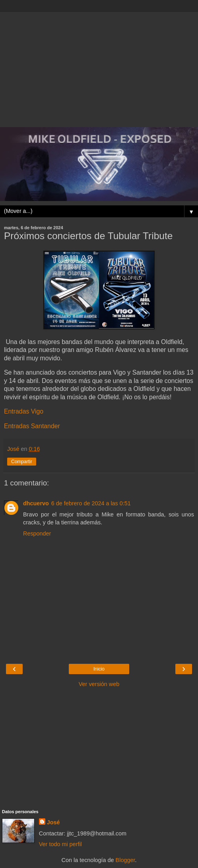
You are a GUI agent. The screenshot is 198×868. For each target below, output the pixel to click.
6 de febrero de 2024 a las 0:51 (91, 503)
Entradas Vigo (24, 411)
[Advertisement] (99, 68)
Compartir (22, 462)
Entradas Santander (32, 426)
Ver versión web (99, 684)
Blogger (125, 860)
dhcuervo (36, 503)
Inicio (99, 669)
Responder (37, 534)
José (53, 822)
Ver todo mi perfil (60, 844)
